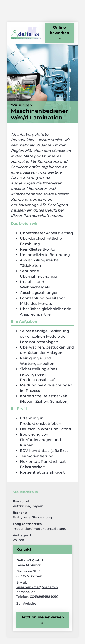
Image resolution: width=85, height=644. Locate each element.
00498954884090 (44, 597)
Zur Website (26, 604)
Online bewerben (59, 30)
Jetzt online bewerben (42, 617)
